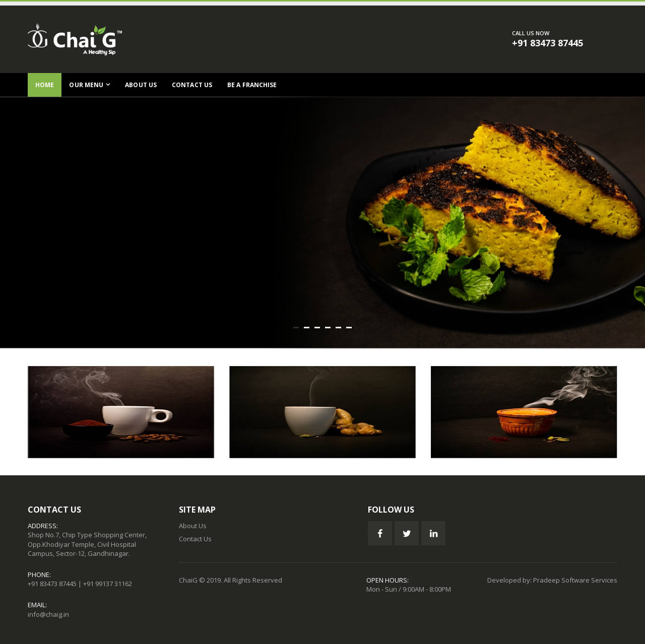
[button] (296, 328)
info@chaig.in (48, 614)
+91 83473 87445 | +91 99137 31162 (80, 584)
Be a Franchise (252, 85)
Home (45, 85)
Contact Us (192, 85)
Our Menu (86, 85)
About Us (141, 85)
